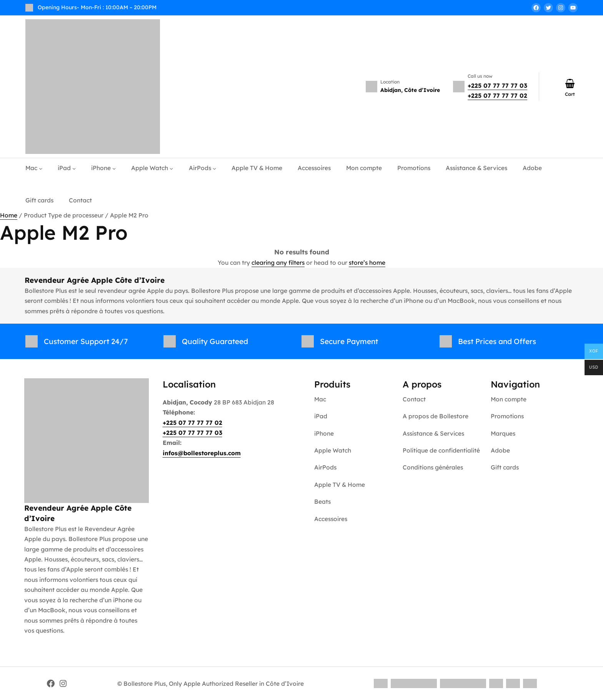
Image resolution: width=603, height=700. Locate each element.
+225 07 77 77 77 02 (497, 95)
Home (9, 215)
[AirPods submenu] (214, 168)
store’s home (367, 262)
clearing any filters (278, 262)
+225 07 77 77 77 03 (497, 85)
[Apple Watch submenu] (171, 168)
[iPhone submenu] (114, 168)
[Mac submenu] (41, 168)
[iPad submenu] (74, 168)
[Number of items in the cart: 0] (570, 84)
